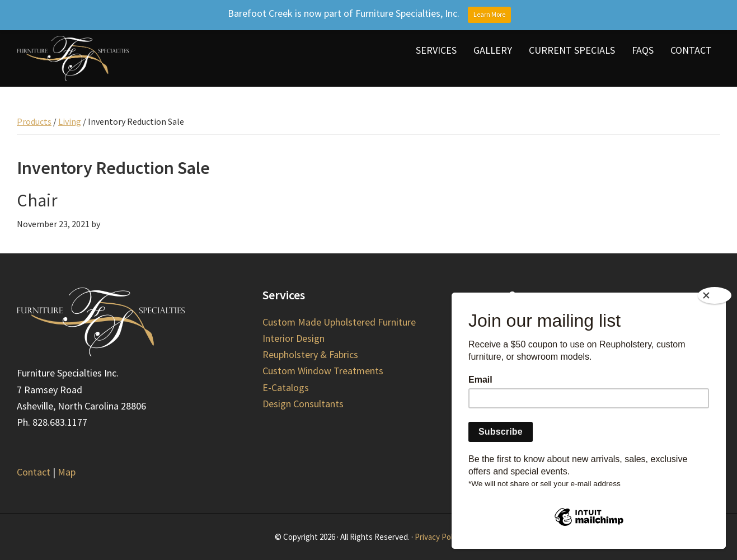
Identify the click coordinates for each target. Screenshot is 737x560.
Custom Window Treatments (323, 371)
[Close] (715, 295)
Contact (34, 472)
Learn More (489, 14)
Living (70, 121)
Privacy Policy (438, 537)
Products (34, 121)
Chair (37, 200)
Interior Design (294, 338)
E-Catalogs (286, 387)
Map (67, 472)
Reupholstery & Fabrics (310, 354)
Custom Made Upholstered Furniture (339, 322)
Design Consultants (303, 404)
